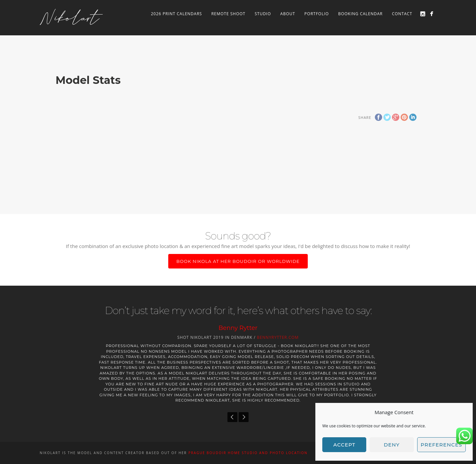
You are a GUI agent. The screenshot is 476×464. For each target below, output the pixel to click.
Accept (344, 445)
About (288, 14)
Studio (263, 14)
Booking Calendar (360, 14)
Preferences (441, 445)
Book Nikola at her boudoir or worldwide (238, 261)
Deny (392, 445)
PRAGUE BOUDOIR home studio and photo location (248, 453)
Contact (402, 14)
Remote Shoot (228, 14)
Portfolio (317, 14)
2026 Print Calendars (176, 14)
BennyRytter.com (278, 337)
